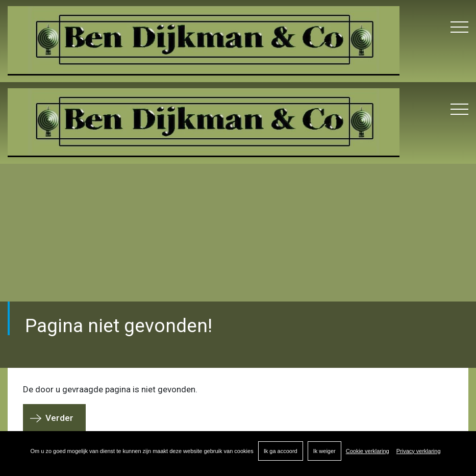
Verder (59, 418)
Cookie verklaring (368, 451)
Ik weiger (324, 451)
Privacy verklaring (419, 451)
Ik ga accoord (281, 451)
